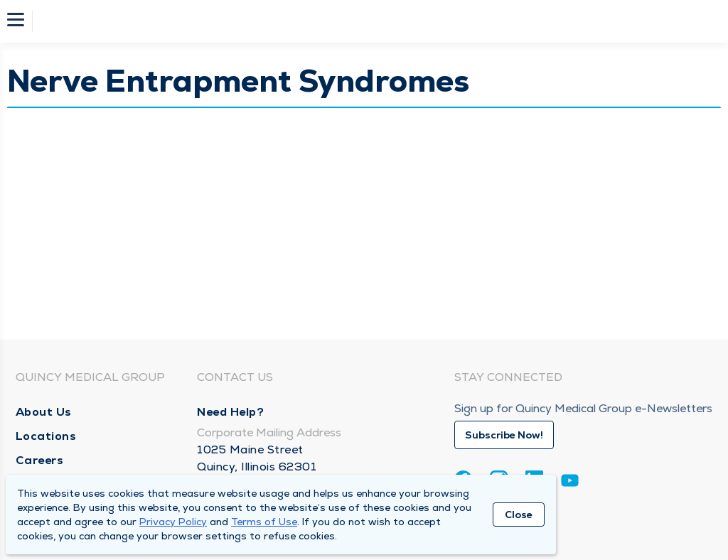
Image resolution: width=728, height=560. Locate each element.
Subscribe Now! (504, 435)
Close (519, 515)
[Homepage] (373, 21)
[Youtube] (570, 483)
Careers (40, 460)
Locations (46, 436)
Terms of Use (264, 522)
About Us (44, 412)
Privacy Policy (173, 522)
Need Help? (230, 412)
